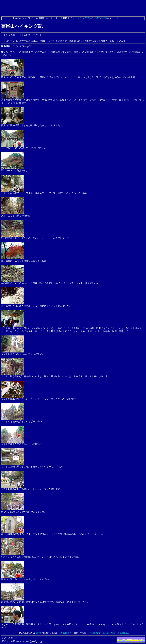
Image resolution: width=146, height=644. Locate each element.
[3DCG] (106, 633)
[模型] (98, 633)
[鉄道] (92, 633)
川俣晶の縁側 (100, 18)
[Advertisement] (73, 8)
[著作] (69, 633)
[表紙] (63, 633)
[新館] (39, 633)
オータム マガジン (82, 18)
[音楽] (113, 633)
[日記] (126, 633)
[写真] (120, 633)
